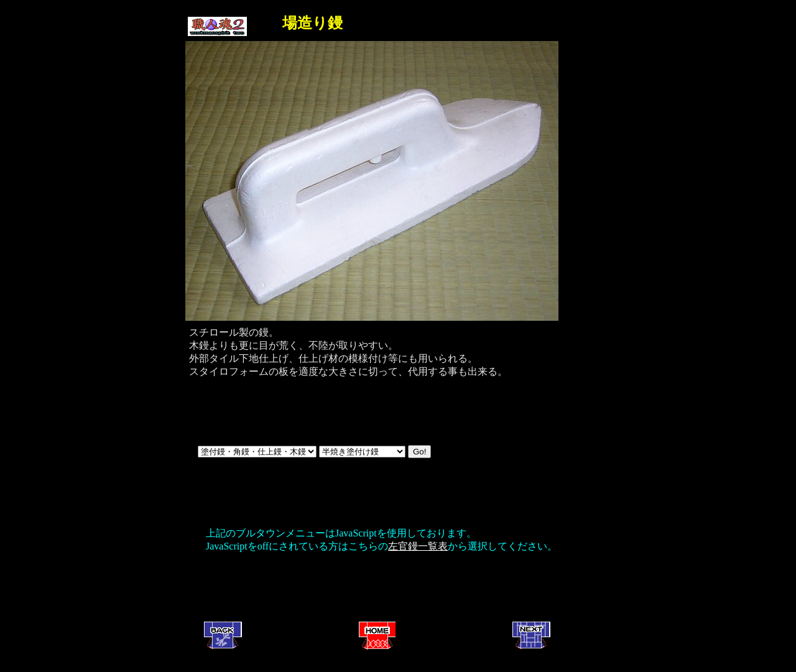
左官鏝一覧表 (418, 546)
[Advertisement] (370, 588)
